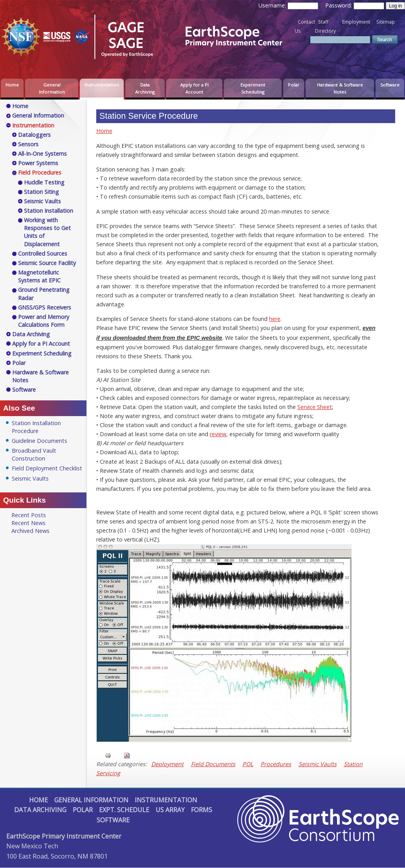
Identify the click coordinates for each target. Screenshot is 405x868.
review (218, 434)
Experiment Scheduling (253, 88)
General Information (52, 88)
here (275, 319)
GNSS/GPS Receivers (45, 307)
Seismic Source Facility (47, 263)
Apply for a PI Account (194, 88)
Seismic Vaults (318, 764)
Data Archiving (145, 88)
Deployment (167, 764)
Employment (356, 22)
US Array (170, 810)
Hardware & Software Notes (340, 88)
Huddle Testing (44, 182)
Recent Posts (29, 515)
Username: (273, 5)
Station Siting (41, 192)
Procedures (276, 764)
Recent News (28, 523)
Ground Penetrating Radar (44, 294)
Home (12, 85)
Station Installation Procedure (36, 427)
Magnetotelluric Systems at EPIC (39, 276)
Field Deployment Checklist (47, 468)
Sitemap (386, 22)
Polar (294, 85)
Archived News (30, 531)
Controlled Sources (43, 253)
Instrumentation (102, 85)
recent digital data (209, 512)
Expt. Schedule (124, 810)
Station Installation (49, 211)
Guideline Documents (39, 441)
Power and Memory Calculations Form (44, 321)
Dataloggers (34, 135)
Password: (339, 5)
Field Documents (213, 764)
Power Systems (38, 163)
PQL (248, 764)
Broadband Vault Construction (34, 454)
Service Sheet (315, 407)
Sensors (28, 144)
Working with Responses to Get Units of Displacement (47, 232)
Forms (202, 810)
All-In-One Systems (42, 154)
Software (390, 85)
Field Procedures (40, 172)
